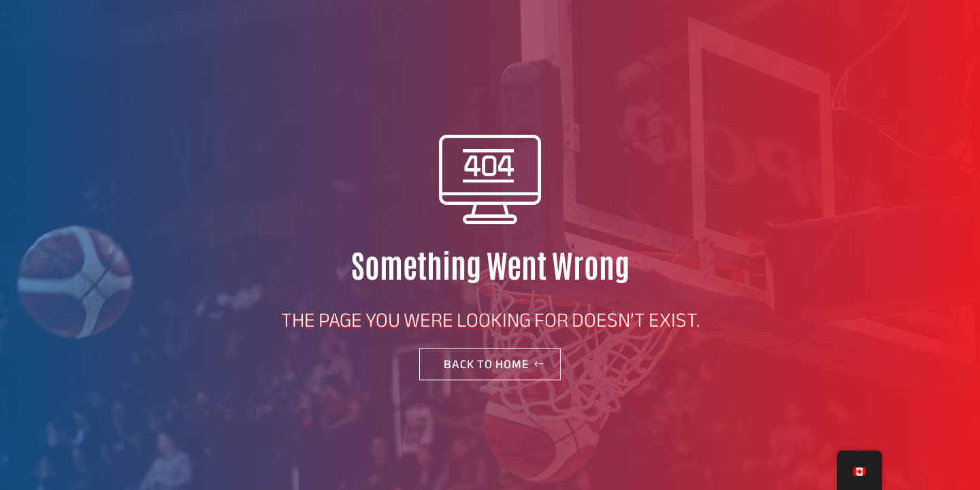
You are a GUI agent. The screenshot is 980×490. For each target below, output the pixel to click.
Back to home (487, 364)
